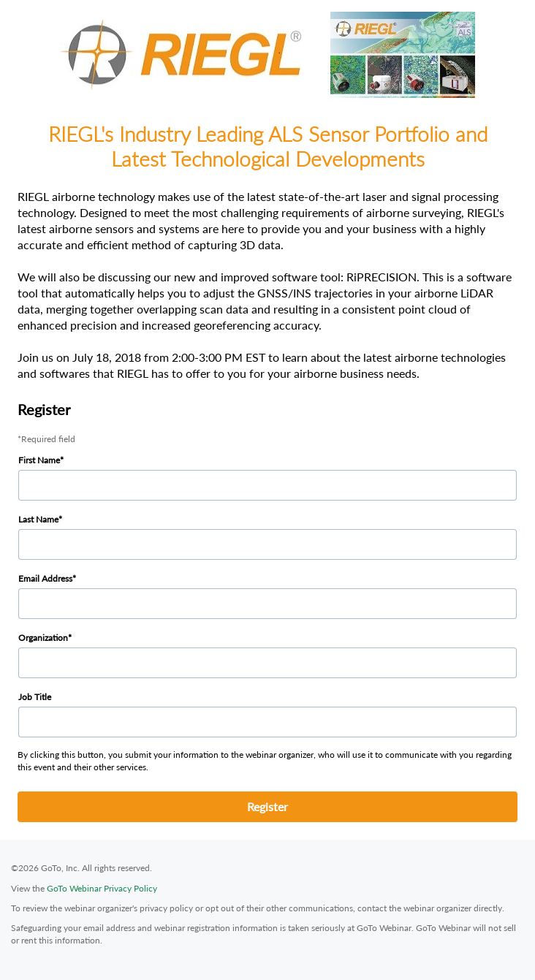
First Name (39, 460)
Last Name (38, 519)
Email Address (45, 578)
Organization (43, 638)
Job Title (35, 697)
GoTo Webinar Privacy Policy (102, 888)
